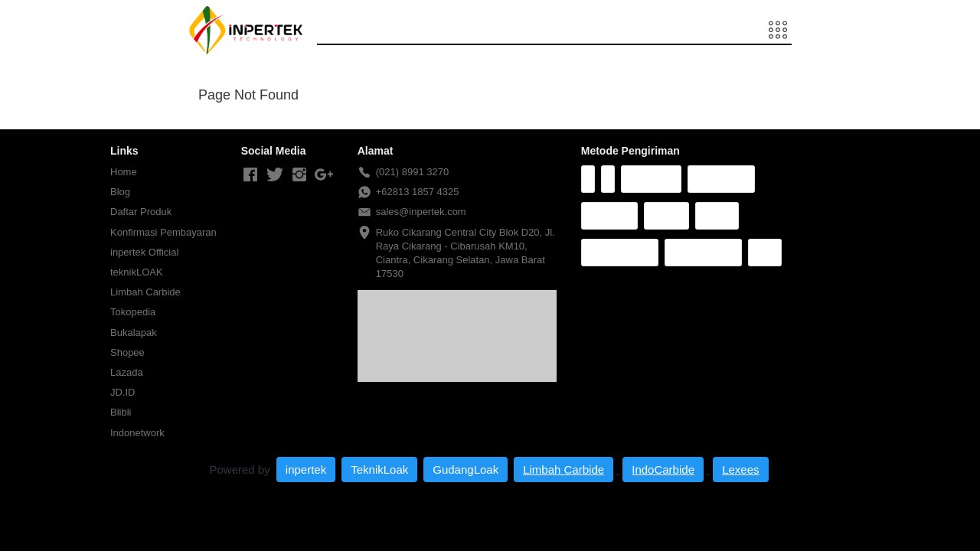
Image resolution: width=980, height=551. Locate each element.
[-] (250, 175)
